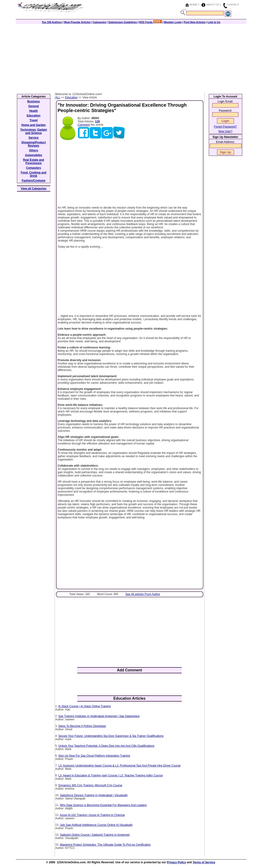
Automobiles (34, 155)
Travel (34, 120)
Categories (99, 22)
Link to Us (214, 22)
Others (34, 150)
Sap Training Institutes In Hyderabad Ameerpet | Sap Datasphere (99, 716)
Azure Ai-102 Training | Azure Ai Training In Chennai (92, 815)
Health (34, 111)
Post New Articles (195, 22)
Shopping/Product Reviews (34, 144)
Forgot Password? (225, 127)
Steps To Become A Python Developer (82, 726)
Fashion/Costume (34, 181)
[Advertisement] (131, 57)
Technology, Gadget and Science (34, 131)
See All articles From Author (143, 594)
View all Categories (34, 189)
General (34, 106)
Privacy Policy (176, 862)
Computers (34, 168)
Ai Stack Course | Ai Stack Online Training (84, 706)
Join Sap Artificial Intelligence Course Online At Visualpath (96, 825)
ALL (58, 97)
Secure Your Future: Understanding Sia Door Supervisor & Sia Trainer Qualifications (111, 736)
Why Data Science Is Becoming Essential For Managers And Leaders (103, 805)
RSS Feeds (151, 22)
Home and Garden (34, 125)
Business (34, 101)
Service (34, 138)
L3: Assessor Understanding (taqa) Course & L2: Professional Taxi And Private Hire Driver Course (119, 766)
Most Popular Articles (77, 22)
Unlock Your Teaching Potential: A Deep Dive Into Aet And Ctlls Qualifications (106, 746)
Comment (84, 125)
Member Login (173, 22)
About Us (212, 4)
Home (193, 4)
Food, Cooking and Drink (34, 174)
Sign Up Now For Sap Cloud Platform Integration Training (94, 756)
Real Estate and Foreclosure (34, 161)
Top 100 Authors (52, 22)
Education (71, 97)
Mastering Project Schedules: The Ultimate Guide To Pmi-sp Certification (105, 845)
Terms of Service (204, 862)
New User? (225, 131)
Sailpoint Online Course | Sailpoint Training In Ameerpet (95, 835)
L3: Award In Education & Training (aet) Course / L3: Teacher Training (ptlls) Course (111, 775)
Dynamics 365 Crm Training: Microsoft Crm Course (90, 785)
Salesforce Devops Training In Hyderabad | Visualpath (94, 795)
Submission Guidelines (123, 22)
